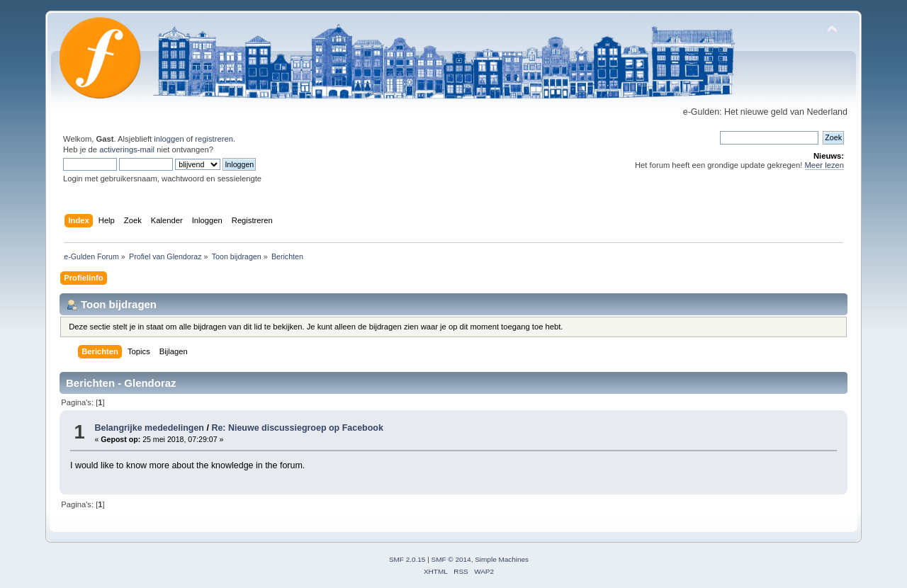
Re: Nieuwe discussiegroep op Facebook (297, 428)
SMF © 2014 (451, 559)
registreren (214, 139)
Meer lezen (825, 165)
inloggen (169, 139)
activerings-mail (127, 149)
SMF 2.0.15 (407, 559)
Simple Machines (502, 559)
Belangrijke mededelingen (149, 428)
